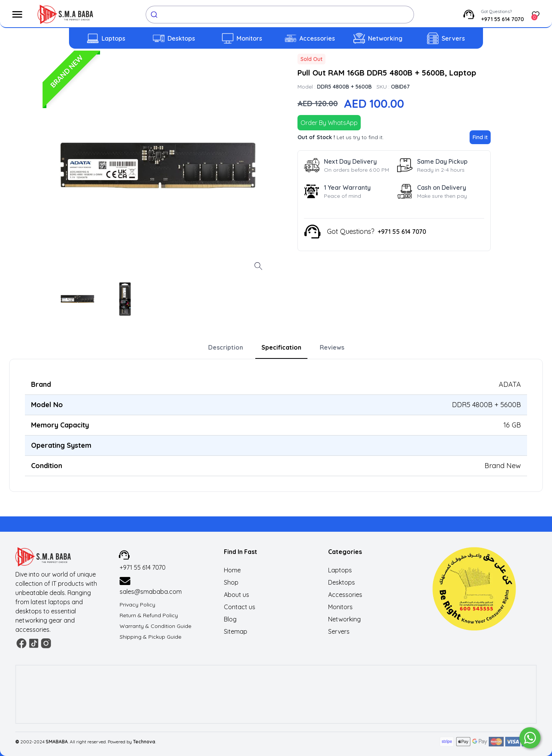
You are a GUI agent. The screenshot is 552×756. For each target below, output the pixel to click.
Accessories (317, 38)
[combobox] (280, 15)
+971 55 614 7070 (503, 19)
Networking (385, 38)
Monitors (249, 38)
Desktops (181, 38)
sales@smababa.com (151, 592)
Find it (480, 137)
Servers (453, 38)
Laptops (113, 38)
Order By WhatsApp (329, 123)
